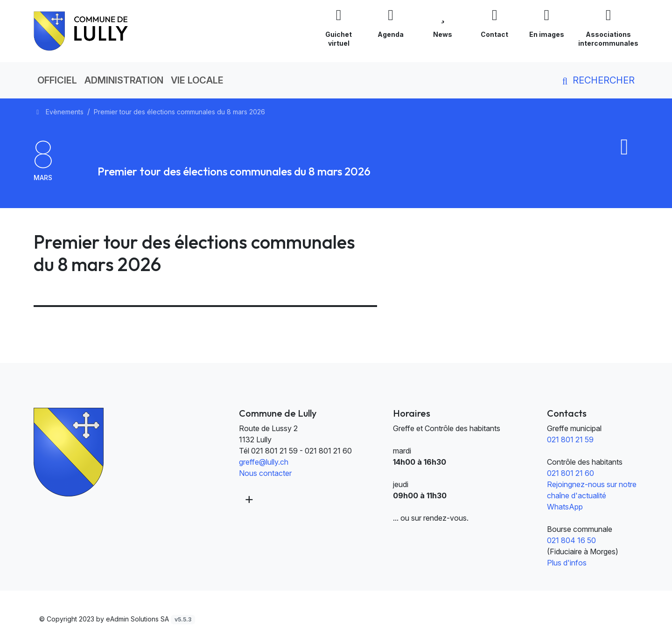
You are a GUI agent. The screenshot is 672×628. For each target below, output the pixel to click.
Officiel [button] (57, 80)
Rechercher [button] (597, 80)
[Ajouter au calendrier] (624, 152)
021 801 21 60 (570, 473)
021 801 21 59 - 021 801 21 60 (301, 451)
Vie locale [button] (197, 80)
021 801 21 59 (570, 440)
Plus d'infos (567, 563)
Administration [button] (124, 80)
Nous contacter (265, 473)
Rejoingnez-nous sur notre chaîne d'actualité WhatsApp (592, 495)
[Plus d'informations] (248, 499)
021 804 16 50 (571, 540)
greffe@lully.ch (264, 462)
